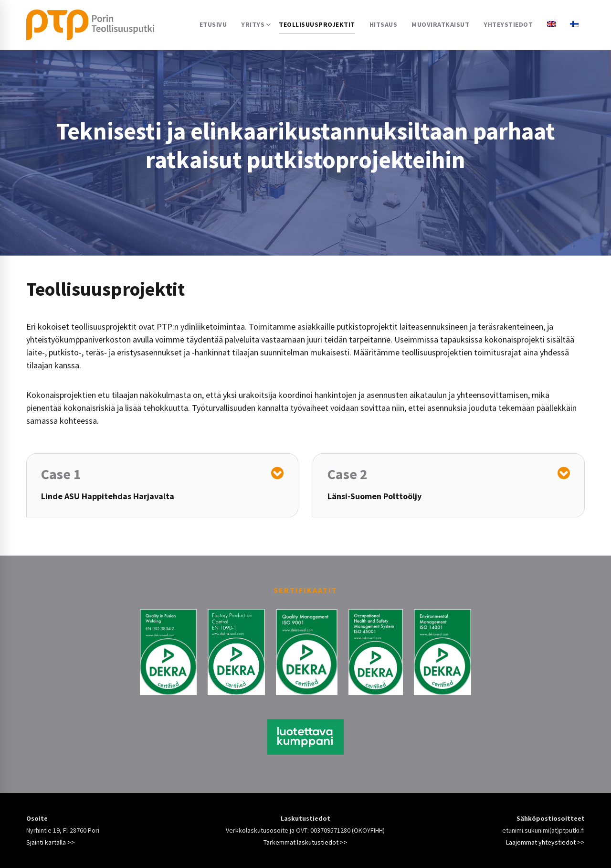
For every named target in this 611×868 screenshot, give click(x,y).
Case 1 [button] (61, 474)
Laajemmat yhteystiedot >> (545, 842)
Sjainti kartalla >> (51, 842)
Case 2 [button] (348, 474)
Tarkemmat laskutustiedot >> (305, 842)
